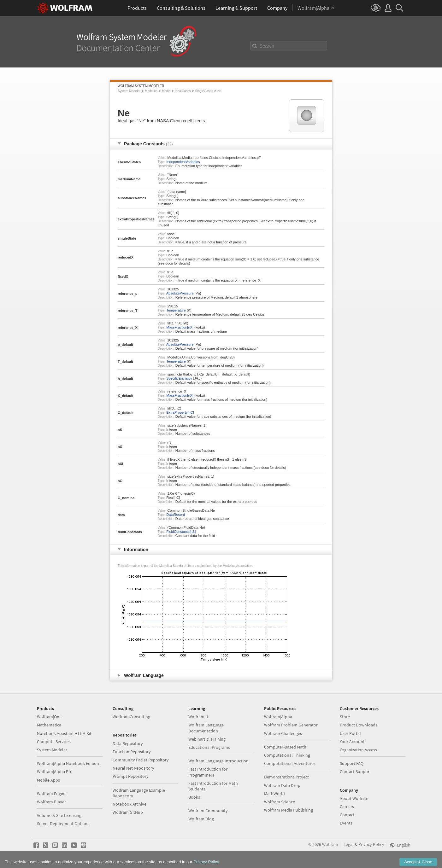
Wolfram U (198, 717)
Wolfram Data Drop (282, 785)
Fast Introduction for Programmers (208, 772)
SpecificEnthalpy (179, 378)
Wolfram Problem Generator (291, 725)
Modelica (151, 91)
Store (345, 717)
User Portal (350, 733)
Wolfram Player (51, 802)
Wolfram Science (280, 802)
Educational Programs (209, 747)
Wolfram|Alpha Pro (55, 772)
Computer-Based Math (285, 747)
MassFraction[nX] (180, 327)
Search (267, 46)
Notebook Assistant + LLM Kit (64, 733)
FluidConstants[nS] (181, 532)
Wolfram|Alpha (278, 717)
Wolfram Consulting (131, 717)
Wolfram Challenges (283, 733)
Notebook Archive (130, 804)
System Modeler (129, 91)
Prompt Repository (131, 776)
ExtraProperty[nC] (180, 412)
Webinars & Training (207, 739)
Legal (349, 844)
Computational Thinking (287, 755)
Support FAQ (352, 763)
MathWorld (274, 794)
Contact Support (355, 772)
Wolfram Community (208, 811)
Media (166, 91)
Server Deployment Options (63, 824)
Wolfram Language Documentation (206, 728)
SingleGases (204, 91)
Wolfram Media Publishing (289, 810)
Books (194, 797)
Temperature (176, 310)
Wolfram (330, 844)
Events (346, 823)
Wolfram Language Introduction (218, 761)
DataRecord (176, 515)
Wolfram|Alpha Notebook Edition (68, 763)
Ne (219, 91)
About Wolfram (354, 798)
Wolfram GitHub (128, 812)
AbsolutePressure (180, 293)
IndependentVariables (183, 162)
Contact (347, 815)
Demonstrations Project (286, 777)
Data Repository (128, 743)
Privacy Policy (371, 844)
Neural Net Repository (133, 768)
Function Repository (132, 752)
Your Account (352, 742)
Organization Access (358, 750)
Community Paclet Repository (141, 760)
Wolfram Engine (52, 794)
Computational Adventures (290, 763)
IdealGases (183, 91)
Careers (347, 807)
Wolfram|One (49, 717)
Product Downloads (359, 725)
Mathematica (49, 725)
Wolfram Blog (201, 819)
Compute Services (54, 742)
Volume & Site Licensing (59, 815)
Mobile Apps (48, 780)
